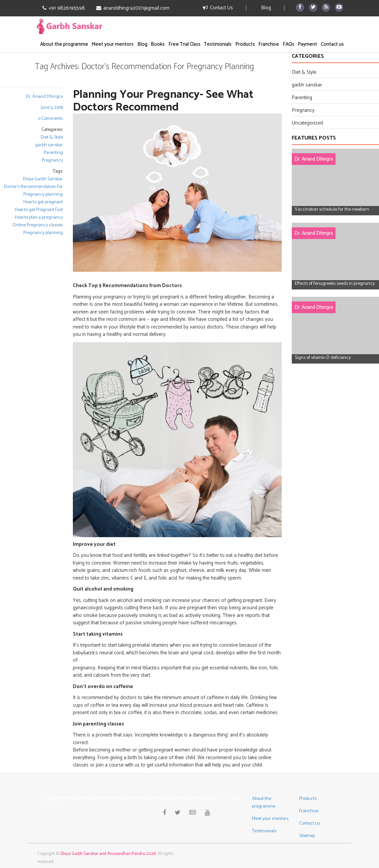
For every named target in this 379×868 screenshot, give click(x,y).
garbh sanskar (49, 145)
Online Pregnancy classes (38, 225)
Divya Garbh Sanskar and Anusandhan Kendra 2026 (108, 854)
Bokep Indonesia (58, 798)
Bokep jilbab (135, 798)
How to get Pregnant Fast (39, 210)
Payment (307, 44)
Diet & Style (52, 137)
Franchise (269, 44)
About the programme (64, 44)
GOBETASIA (54, 806)
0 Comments (50, 119)
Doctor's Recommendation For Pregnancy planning (33, 191)
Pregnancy (52, 160)
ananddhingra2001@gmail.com (133, 8)
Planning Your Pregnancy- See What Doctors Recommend (163, 101)
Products (245, 44)
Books (158, 44)
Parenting (53, 153)
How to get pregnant (43, 202)
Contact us (332, 44)
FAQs (289, 44)
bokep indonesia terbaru (99, 798)
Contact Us (218, 8)
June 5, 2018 (52, 108)
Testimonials (218, 44)
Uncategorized (307, 123)
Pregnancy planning (43, 233)
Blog (266, 8)
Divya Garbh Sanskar (43, 179)
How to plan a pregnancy (39, 218)
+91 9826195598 (64, 8)
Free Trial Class (184, 44)
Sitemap (307, 836)
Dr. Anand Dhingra (44, 97)
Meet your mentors (113, 44)
